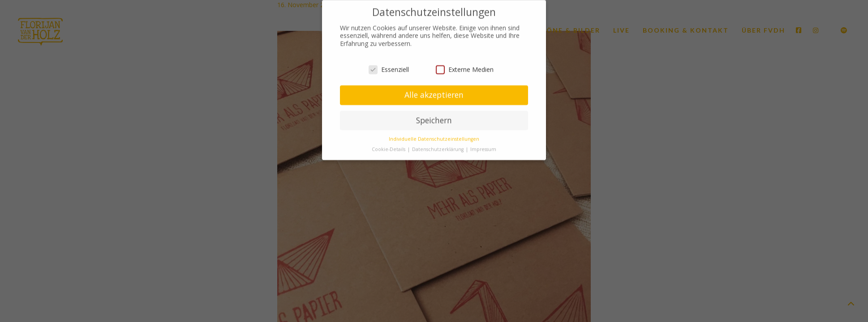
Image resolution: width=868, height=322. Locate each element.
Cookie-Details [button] (389, 147)
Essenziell (389, 67)
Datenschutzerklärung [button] (438, 147)
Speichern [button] (434, 118)
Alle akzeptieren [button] (434, 93)
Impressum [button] (483, 147)
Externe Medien (465, 67)
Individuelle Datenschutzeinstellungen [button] (434, 137)
